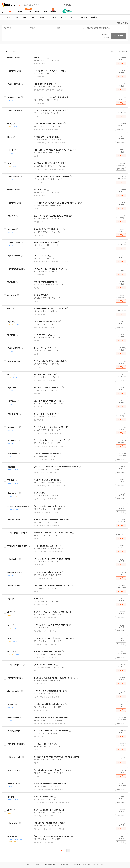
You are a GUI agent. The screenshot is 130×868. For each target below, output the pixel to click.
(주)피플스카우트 (13, 770)
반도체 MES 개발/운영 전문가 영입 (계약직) (48, 124)
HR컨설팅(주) (12, 295)
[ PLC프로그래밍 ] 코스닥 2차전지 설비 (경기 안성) (51, 427)
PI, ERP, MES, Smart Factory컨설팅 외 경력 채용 (51, 97)
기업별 (25, 17)
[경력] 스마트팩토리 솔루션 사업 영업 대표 (48, 506)
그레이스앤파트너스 (14, 586)
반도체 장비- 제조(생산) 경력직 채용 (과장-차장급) (51, 520)
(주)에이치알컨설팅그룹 (15, 269)
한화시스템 (11, 480)
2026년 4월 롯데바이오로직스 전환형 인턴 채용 (50, 784)
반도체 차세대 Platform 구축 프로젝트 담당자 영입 (51, 625)
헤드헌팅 (64, 17)
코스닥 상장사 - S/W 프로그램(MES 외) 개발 (49, 71)
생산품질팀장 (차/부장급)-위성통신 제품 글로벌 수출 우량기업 (55, 678)
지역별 (9, 17)
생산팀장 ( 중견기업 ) (41, 295)
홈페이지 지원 (121, 129)
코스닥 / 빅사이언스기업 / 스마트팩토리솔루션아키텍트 (52, 216)
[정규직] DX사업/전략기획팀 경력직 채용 (48, 401)
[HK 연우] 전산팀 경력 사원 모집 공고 (46, 322)
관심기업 (14, 51)
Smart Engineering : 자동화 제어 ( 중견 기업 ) (50, 308)
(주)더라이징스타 (13, 427)
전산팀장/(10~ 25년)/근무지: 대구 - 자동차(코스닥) (51, 731)
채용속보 (54, 17)
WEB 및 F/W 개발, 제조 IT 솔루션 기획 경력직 (49, 269)
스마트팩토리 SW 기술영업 (43, 335)
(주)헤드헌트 (11, 216)
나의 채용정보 (95, 17)
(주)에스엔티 (11, 388)
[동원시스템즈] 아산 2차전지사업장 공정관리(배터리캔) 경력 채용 (56, 467)
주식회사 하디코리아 (14, 84)
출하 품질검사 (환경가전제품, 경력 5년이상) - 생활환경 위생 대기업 (56, 757)
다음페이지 (69, 851)
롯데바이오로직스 (13, 784)
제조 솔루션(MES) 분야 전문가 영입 (46, 137)
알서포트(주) (11, 652)
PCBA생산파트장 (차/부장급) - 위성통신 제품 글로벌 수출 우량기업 (56, 203)
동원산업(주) (11, 467)
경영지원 (37, 599)
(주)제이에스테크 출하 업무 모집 (45, 665)
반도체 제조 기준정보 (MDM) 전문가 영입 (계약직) (51, 810)
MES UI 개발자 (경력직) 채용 (44, 84)
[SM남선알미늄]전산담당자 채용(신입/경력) (49, 454)
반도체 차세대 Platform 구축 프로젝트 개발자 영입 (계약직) (54, 612)
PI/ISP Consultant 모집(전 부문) (45, 242)
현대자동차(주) (12, 836)
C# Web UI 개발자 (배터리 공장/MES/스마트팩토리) (52, 176)
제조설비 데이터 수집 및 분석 (44, 797)
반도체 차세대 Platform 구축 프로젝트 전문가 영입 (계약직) (54, 638)
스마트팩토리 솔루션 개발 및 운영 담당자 (48, 572)
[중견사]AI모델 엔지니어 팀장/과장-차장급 (48, 823)
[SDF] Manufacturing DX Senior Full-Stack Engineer (54, 836)
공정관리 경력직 (39, 493)
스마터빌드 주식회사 (14, 572)
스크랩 (6, 51)
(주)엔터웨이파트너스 (14, 71)
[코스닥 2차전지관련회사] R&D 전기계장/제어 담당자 (52, 559)
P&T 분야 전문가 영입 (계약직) (44, 374)
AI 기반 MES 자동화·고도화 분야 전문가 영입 (49, 163)
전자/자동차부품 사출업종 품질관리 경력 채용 (49, 704)
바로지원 (121, 63)
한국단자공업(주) (13, 493)
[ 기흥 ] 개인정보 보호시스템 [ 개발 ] (46, 546)
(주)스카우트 (11, 229)
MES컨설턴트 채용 (40, 58)
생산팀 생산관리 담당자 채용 (44, 348)
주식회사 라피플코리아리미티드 (17, 533)
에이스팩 (10, 150)
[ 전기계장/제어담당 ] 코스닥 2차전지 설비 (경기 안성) (52, 440)
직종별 (17, 17)
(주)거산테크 (11, 704)
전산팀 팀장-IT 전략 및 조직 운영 (45, 414)
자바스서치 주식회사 (14, 520)
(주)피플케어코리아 (14, 256)
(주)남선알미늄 (12, 454)
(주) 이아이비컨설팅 (14, 97)
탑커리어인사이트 (13, 58)
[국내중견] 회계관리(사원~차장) (45, 744)
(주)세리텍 (11, 599)
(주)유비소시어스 (13, 559)
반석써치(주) (11, 282)
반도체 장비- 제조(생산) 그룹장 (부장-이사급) (49, 691)
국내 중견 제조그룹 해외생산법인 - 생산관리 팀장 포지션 (53, 533)
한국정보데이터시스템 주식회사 (17, 546)
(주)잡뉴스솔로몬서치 (14, 757)
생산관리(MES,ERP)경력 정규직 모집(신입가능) (50, 110)
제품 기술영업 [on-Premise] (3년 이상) (48, 652)
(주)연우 (10, 322)
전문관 (72, 17)
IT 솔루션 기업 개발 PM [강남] (44, 282)
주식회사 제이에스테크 (15, 111)
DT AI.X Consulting (41, 256)
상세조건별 (43, 17)
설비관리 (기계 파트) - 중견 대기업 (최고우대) (49, 361)
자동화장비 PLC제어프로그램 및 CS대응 (48, 388)
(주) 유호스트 (12, 401)
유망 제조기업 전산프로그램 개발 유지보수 (48, 229)
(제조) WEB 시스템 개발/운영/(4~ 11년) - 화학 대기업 (52, 586)
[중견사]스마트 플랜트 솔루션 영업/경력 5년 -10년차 (52, 770)
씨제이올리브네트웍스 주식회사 (17, 506)
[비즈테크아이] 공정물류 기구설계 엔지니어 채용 (50, 718)
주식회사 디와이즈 (13, 177)
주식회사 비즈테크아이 (15, 718)
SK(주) (10, 124)
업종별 (33, 17)
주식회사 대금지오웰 (14, 348)
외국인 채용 (84, 17)
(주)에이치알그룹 (13, 414)
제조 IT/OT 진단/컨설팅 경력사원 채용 (47, 480)
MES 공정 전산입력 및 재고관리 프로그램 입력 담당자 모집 (53, 150)
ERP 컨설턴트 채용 (40, 190)
